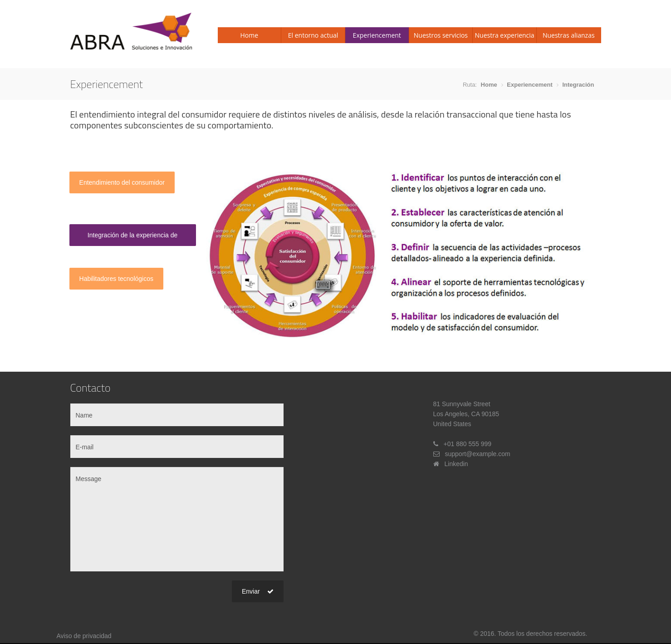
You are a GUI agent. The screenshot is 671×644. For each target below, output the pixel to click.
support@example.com (478, 454)
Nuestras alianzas (569, 35)
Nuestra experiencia (505, 35)
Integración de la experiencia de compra (132, 239)
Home (250, 35)
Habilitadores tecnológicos (116, 279)
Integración (578, 85)
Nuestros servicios (441, 35)
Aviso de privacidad (84, 636)
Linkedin (456, 464)
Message (177, 519)
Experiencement (377, 35)
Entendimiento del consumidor (122, 182)
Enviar (258, 591)
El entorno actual (313, 35)
